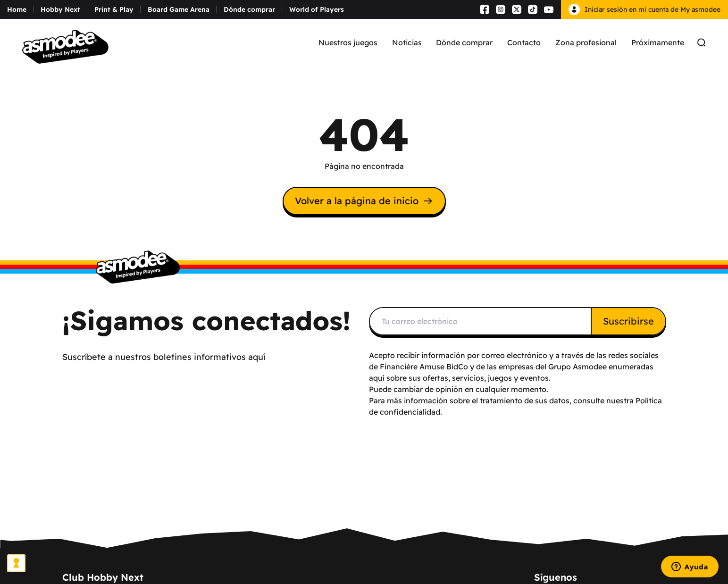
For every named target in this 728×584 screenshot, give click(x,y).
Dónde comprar (249, 9)
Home (17, 9)
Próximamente (658, 42)
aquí (377, 378)
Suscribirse (628, 321)
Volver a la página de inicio (364, 201)
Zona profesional (586, 42)
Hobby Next (60, 9)
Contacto (524, 42)
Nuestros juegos (348, 42)
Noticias (407, 42)
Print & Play (114, 9)
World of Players (317, 9)
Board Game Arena (179, 9)
